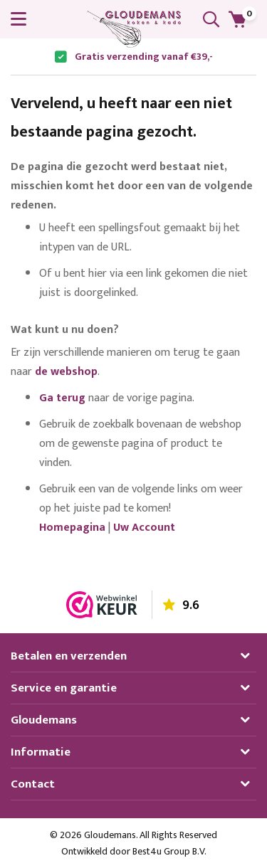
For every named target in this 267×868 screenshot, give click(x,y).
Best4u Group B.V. (169, 851)
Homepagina (72, 528)
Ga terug (62, 398)
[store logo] (134, 29)
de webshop (66, 372)
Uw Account (144, 528)
